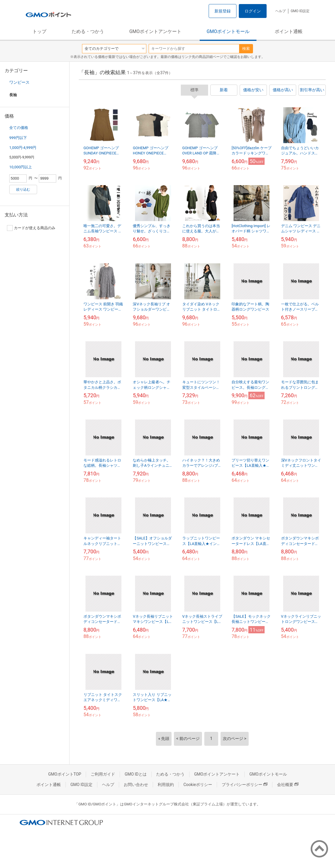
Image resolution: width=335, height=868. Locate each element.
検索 (246, 49)
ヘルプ (281, 11)
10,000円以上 (21, 167)
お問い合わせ (136, 785)
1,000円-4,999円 (23, 148)
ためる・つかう (88, 31)
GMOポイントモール (228, 31)
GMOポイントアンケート (155, 31)
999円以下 (18, 138)
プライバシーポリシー (245, 785)
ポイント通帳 (289, 31)
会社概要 (288, 785)
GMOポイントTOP (65, 774)
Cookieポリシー (198, 785)
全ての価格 (19, 128)
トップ (39, 31)
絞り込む (23, 189)
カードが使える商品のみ (31, 228)
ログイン (253, 11)
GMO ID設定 (300, 11)
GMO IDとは (136, 774)
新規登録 (223, 11)
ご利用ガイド (103, 774)
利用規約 (166, 785)
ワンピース (19, 82)
